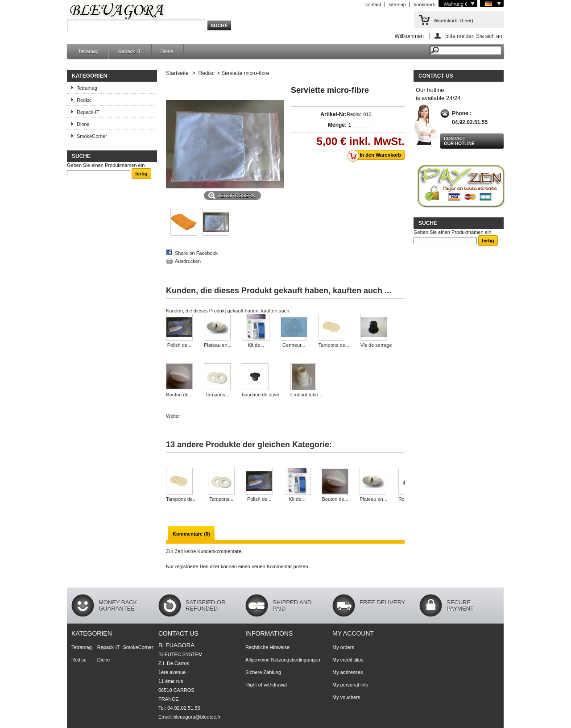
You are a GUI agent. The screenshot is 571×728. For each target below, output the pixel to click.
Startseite (177, 73)
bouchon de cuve (261, 395)
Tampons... (217, 395)
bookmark (424, 4)
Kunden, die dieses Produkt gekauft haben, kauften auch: (228, 311)
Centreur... (294, 345)
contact (373, 4)
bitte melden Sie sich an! (474, 36)
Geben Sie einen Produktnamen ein (106, 165)
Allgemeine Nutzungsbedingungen (283, 660)
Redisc (84, 100)
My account (353, 633)
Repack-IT (130, 51)
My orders (343, 647)
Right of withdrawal (266, 685)
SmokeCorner (92, 136)
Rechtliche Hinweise (267, 647)
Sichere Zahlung (263, 672)
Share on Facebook (196, 253)
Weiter (173, 416)
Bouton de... (179, 395)
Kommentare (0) (191, 534)
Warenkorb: (446, 21)
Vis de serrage (376, 345)
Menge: (337, 125)
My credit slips (348, 660)
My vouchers (346, 697)
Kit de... (256, 345)
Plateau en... (218, 345)
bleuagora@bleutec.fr (197, 717)
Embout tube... (306, 395)
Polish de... (179, 345)
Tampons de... (334, 345)
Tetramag (88, 51)
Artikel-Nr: (333, 114)
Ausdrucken (188, 261)
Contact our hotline (459, 141)
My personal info (350, 685)
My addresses (348, 672)
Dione (167, 51)
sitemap (397, 4)
